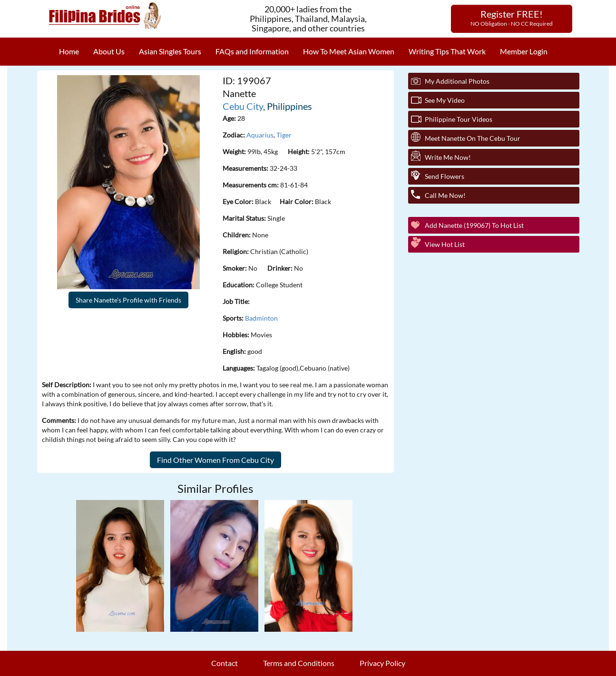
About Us (109, 51)
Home (69, 51)
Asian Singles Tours (170, 51)
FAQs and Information (252, 51)
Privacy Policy (382, 663)
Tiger (284, 135)
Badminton (261, 318)
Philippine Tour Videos (459, 119)
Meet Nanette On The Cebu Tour (473, 138)
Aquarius (260, 135)
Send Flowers (445, 176)
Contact (225, 663)
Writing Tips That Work (447, 51)
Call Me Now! (445, 195)
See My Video (445, 100)
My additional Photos (457, 81)
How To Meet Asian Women (349, 51)
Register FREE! (512, 18)
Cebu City (243, 106)
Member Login (524, 51)
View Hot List (445, 244)
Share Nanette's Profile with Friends (128, 300)
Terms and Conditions (299, 663)
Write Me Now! (448, 157)
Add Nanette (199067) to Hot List (474, 225)
